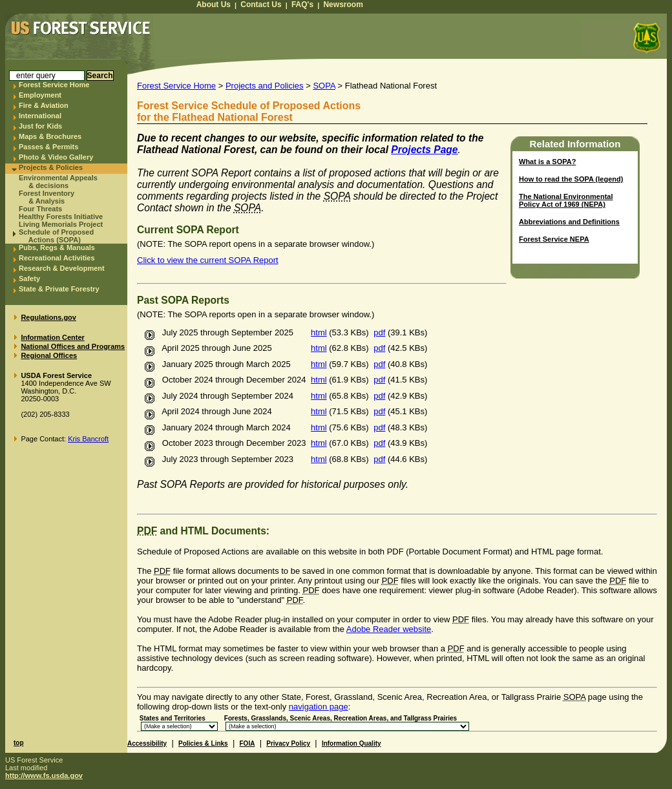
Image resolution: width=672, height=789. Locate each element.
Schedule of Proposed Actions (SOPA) (56, 236)
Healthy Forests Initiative (61, 216)
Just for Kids (40, 126)
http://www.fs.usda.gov (44, 775)
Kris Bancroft (88, 439)
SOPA (324, 86)
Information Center (52, 337)
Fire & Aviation (44, 105)
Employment (40, 95)
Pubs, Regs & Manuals (57, 247)
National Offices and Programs (73, 346)
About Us (214, 5)
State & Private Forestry (59, 289)
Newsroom (343, 5)
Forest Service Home (54, 85)
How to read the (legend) (571, 179)
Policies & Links (203, 743)
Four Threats (40, 209)
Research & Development (62, 268)
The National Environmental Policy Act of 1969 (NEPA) (566, 200)
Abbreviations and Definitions (569, 222)
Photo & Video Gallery (56, 157)
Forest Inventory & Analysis (47, 197)
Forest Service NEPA (554, 239)
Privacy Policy (288, 743)
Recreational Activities (57, 258)
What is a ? (547, 162)
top (19, 743)
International (40, 116)
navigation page (319, 707)
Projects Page (424, 150)
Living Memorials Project (61, 224)
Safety (29, 279)
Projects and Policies (265, 86)
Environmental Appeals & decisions (58, 182)
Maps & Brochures (50, 136)
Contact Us (261, 5)
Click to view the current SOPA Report (208, 260)
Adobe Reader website (389, 629)
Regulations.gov (48, 317)
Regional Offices (49, 355)
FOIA (247, 743)
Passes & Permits (48, 147)
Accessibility (147, 743)
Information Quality (352, 743)
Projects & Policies (51, 167)
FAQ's (302, 5)
